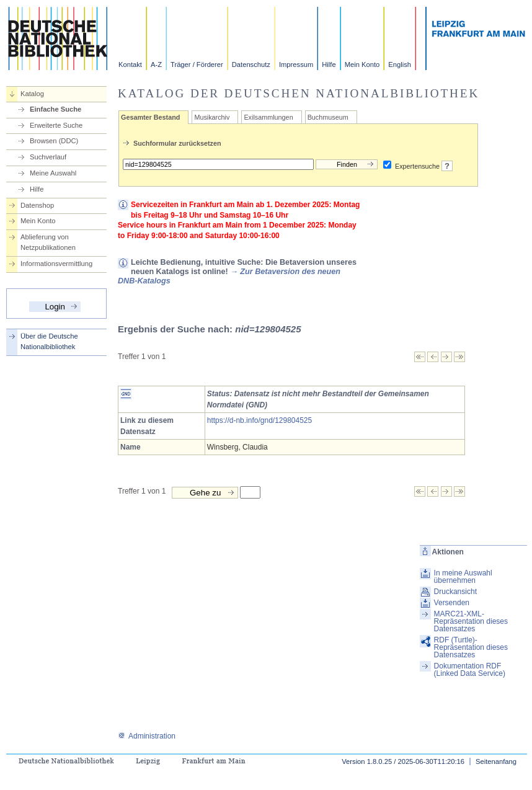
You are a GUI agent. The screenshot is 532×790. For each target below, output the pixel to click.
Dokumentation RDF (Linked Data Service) (470, 670)
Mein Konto (362, 64)
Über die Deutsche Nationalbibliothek (49, 341)
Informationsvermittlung (56, 264)
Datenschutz (251, 64)
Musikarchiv (212, 117)
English (400, 64)
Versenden (452, 603)
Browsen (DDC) (54, 141)
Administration (147, 736)
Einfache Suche (55, 109)
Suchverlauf (48, 157)
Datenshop (37, 205)
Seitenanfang (496, 761)
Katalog (32, 94)
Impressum (296, 64)
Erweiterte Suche (56, 125)
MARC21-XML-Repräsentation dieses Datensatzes (471, 621)
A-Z (156, 64)
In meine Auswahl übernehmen (463, 577)
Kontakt (130, 64)
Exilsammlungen (268, 117)
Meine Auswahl (53, 173)
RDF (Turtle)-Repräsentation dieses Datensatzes (471, 647)
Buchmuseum (328, 117)
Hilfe (329, 64)
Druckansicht (455, 592)
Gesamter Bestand (150, 117)
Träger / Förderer (197, 64)
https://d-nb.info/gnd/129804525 (259, 420)
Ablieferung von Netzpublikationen (48, 242)
